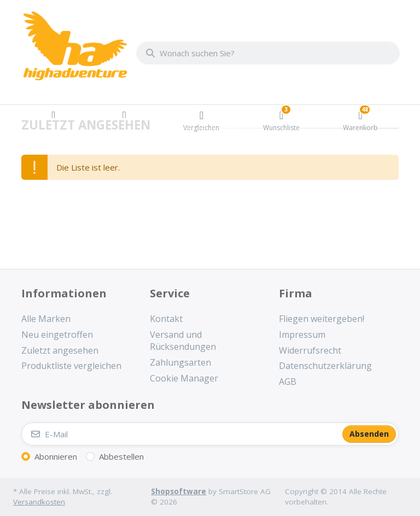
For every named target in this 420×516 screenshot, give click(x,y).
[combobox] (268, 53)
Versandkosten (39, 502)
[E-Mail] (181, 434)
